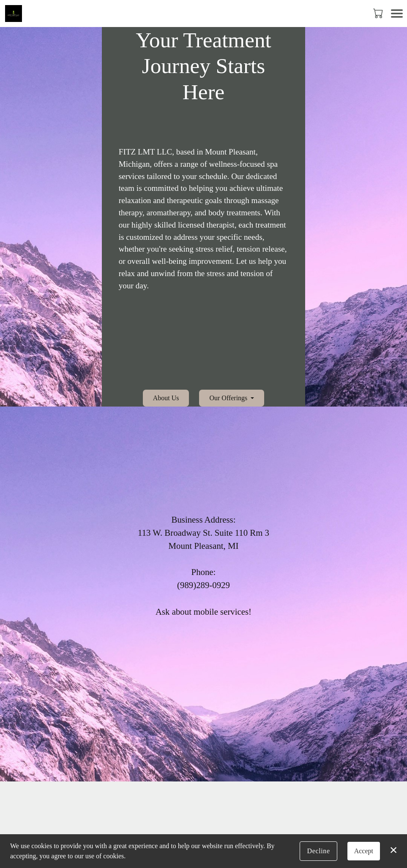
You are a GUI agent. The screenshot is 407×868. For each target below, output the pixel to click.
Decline (318, 851)
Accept (364, 851)
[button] (379, 13)
